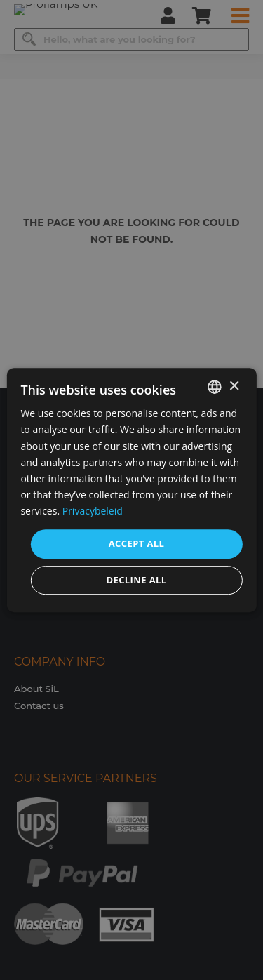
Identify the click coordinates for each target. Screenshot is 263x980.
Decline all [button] (136, 580)
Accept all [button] (137, 543)
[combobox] (215, 387)
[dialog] (131, 490)
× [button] (234, 386)
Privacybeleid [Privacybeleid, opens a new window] (93, 511)
